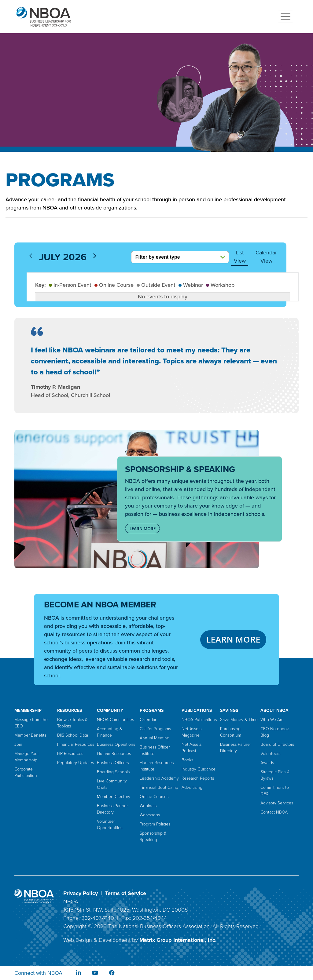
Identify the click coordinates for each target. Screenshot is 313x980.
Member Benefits (30, 735)
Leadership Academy (159, 778)
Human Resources (114, 754)
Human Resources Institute (157, 766)
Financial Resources (76, 744)
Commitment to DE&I (275, 791)
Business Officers (113, 763)
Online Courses (154, 797)
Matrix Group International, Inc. (178, 940)
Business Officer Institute (155, 750)
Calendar (148, 720)
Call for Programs (155, 729)
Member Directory (114, 797)
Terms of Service (126, 893)
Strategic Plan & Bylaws (275, 775)
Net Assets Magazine (191, 732)
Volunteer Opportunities (110, 825)
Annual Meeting (155, 738)
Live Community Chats (112, 784)
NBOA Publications (199, 720)
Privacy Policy (81, 893)
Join (18, 744)
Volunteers (270, 754)
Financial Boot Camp (159, 787)
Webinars (148, 806)
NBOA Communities (115, 720)
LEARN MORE (143, 529)
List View (240, 257)
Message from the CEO (31, 723)
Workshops (150, 815)
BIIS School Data (73, 735)
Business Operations (116, 744)
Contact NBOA (274, 812)
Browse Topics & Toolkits (72, 723)
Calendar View (266, 257)
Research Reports (198, 778)
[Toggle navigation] (285, 16)
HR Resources (70, 754)
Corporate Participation (26, 772)
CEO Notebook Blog (275, 732)
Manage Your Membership (27, 757)
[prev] (31, 256)
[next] (95, 256)
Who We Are (272, 720)
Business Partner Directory (112, 809)
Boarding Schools (113, 772)
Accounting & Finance (110, 732)
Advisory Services (277, 803)
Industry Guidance (199, 769)
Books (187, 760)
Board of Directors (277, 744)
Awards (267, 763)
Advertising (192, 787)
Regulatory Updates (75, 763)
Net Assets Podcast (191, 748)
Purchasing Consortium (231, 732)
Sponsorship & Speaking (153, 836)
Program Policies (155, 824)
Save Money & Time (239, 720)
